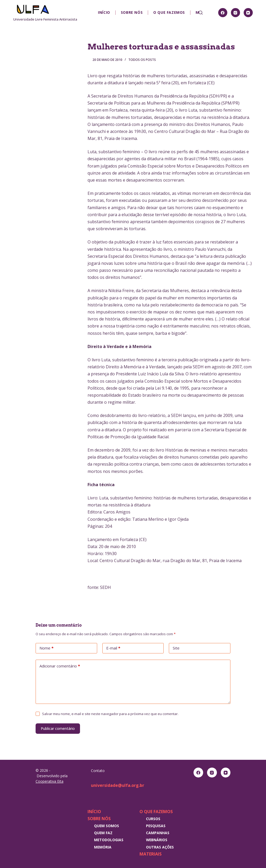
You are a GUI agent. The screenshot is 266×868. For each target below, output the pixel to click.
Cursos (153, 819)
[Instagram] (235, 13)
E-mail (113, 648)
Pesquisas (156, 826)
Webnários (157, 840)
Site (176, 648)
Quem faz (103, 833)
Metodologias (109, 840)
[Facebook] (223, 13)
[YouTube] (248, 13)
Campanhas (158, 833)
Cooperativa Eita (49, 781)
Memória (103, 847)
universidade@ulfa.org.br (118, 785)
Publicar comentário (58, 728)
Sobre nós (132, 12)
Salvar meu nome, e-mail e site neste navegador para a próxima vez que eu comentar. (110, 714)
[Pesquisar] (201, 13)
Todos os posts (142, 60)
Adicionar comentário (60, 666)
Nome (46, 648)
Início (104, 12)
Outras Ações (160, 847)
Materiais (151, 854)
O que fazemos (169, 12)
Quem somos (107, 826)
